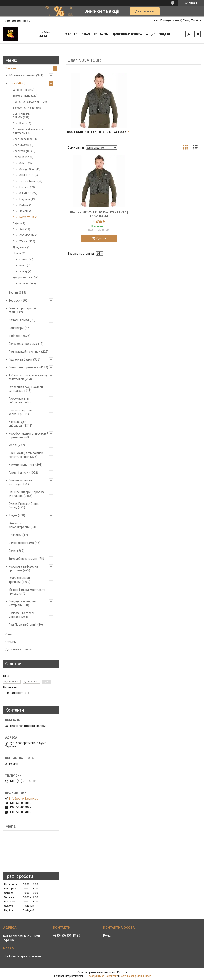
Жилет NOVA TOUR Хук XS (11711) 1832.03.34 (99, 214)
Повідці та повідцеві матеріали (22, 603)
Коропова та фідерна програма (23, 568)
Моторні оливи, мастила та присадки (27, 592)
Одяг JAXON (20, 211)
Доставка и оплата (127, 34)
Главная (71, 34)
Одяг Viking (20, 271)
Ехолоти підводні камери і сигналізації (26, 389)
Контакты (101, 34)
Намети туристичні (21, 465)
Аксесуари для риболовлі (19, 400)
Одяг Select (20, 163)
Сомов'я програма (21, 543)
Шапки (17, 253)
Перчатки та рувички (26, 102)
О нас (86, 34)
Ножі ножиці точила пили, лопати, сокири (26, 455)
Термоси (14, 300)
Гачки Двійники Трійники (19, 580)
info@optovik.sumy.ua (24, 799)
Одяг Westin (20, 241)
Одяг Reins (19, 265)
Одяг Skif (18, 229)
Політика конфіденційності (135, 976)
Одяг (12, 83)
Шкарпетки (20, 90)
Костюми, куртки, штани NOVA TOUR (96, 132)
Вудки (13, 515)
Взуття (13, 293)
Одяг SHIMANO (22, 193)
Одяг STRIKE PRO (23, 175)
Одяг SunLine (21, 157)
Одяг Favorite (21, 187)
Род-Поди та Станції (22, 625)
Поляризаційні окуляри (24, 352)
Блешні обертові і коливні (20, 412)
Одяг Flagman (21, 199)
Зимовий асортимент (23, 559)
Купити (101, 238)
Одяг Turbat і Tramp (25, 181)
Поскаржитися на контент (102, 976)
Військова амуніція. (22, 75)
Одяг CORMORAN (23, 235)
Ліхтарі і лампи (19, 320)
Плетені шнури (18, 473)
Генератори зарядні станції (22, 310)
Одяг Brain (19, 123)
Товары (11, 68)
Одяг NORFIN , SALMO (21, 116)
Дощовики (19, 247)
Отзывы (11, 642)
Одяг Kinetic (20, 259)
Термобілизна (21, 96)
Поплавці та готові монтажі (21, 615)
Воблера (14, 336)
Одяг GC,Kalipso (23, 139)
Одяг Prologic (21, 151)
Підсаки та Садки (20, 359)
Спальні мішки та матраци (20, 482)
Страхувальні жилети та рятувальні (28, 131)
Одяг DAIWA (20, 205)
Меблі (13, 445)
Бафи (16, 223)
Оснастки (15, 535)
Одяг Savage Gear (24, 169)
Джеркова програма (23, 344)
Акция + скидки (158, 34)
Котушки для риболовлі (17, 424)
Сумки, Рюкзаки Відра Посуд (24, 506)
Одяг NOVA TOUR (23, 217)
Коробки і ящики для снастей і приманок (28, 435)
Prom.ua (122, 972)
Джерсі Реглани (23, 278)
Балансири (16, 328)
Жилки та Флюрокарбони (19, 525)
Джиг (12, 551)
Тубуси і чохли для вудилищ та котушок (28, 377)
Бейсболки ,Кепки (24, 108)
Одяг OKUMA (21, 145)
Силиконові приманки (23, 367)
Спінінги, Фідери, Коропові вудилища (26, 494)
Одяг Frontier (21, 284)
